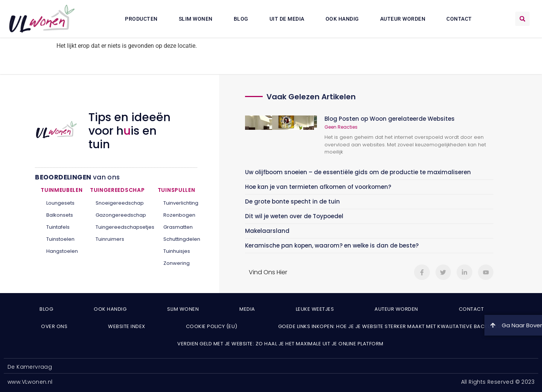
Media (247, 309)
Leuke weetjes (315, 309)
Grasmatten (177, 227)
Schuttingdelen (177, 239)
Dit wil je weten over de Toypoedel (294, 216)
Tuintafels (58, 227)
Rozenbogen (177, 215)
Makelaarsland (267, 231)
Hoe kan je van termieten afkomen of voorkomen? (318, 187)
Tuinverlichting (177, 203)
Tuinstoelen (60, 239)
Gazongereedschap (121, 215)
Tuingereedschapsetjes (121, 227)
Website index (127, 326)
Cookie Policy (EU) (212, 326)
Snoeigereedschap (120, 203)
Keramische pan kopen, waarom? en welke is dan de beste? (332, 245)
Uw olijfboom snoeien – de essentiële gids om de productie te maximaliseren (358, 172)
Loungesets (60, 203)
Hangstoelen (62, 251)
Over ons (54, 326)
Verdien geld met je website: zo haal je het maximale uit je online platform (280, 344)
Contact (459, 19)
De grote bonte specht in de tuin (292, 201)
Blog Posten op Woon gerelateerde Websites (390, 119)
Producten (141, 19)
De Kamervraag (30, 367)
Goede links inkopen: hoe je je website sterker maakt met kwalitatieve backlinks (390, 326)
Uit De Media (287, 19)
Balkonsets (60, 215)
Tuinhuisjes (177, 251)
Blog (241, 19)
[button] (522, 19)
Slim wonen (196, 19)
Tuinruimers (110, 239)
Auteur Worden (403, 19)
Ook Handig (342, 19)
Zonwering (177, 263)
